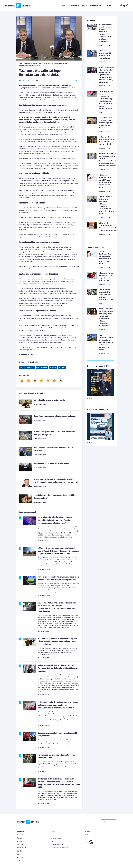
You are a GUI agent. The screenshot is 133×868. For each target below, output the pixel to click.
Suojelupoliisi (30, 367)
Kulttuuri (20, 851)
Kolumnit (21, 857)
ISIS (38, 367)
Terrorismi (62, 367)
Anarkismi (44, 367)
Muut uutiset (22, 848)
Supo (21, 367)
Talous (20, 838)
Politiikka (22, 81)
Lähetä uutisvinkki (57, 845)
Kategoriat (96, 6)
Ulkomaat (21, 845)
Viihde (19, 861)
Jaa (77, 80)
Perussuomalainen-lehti (59, 848)
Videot (85, 6)
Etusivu (63, 6)
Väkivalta (53, 367)
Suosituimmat (74, 6)
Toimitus (54, 841)
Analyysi (20, 841)
